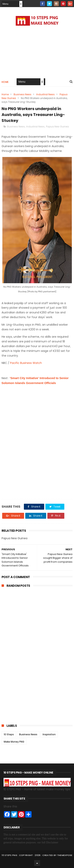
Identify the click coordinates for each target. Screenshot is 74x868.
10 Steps (9, 734)
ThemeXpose (65, 855)
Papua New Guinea (57, 127)
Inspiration (49, 734)
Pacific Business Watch (26, 363)
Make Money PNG (14, 742)
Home (5, 82)
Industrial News (45, 94)
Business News (22, 94)
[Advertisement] (37, 51)
